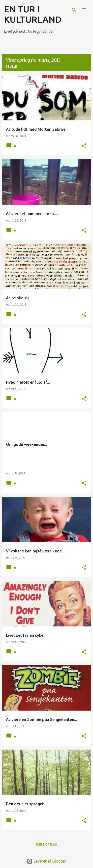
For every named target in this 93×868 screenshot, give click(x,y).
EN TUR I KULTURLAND (33, 14)
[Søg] (74, 10)
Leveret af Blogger (46, 861)
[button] (84, 146)
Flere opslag (46, 844)
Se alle (11, 66)
